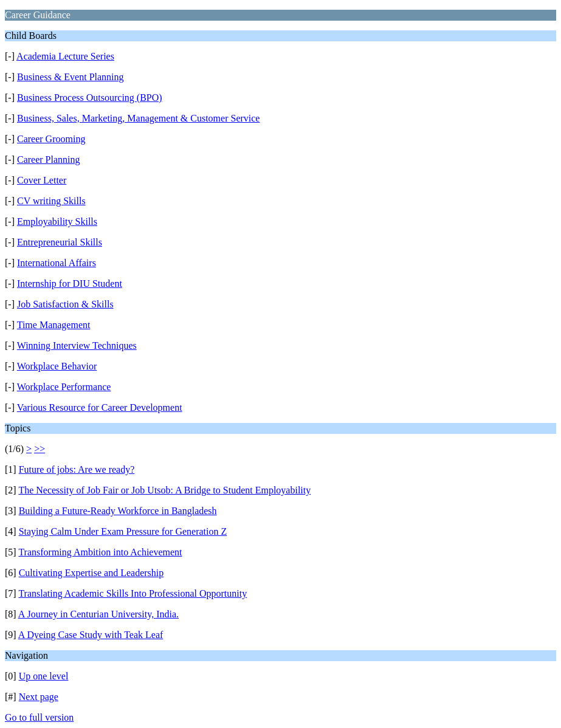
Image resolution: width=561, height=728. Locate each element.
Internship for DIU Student (70, 283)
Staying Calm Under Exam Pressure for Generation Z (123, 531)
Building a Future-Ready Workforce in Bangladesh (118, 511)
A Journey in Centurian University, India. (98, 614)
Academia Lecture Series (65, 56)
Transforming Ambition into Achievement (100, 552)
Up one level (44, 676)
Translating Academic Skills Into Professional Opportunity (133, 593)
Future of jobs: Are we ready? (77, 469)
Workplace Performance (64, 387)
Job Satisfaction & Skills (65, 304)
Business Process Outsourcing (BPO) (90, 98)
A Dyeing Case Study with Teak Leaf (91, 635)
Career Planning (49, 160)
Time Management (54, 325)
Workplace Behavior (57, 366)
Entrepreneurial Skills (60, 242)
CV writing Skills (51, 201)
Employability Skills (57, 221)
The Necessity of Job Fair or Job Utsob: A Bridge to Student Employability (164, 490)
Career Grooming (51, 139)
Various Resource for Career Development (100, 407)
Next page (39, 697)
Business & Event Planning (71, 77)
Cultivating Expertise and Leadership (91, 573)
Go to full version (39, 717)
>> (40, 449)
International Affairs (57, 263)
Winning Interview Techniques (77, 345)
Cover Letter (42, 180)
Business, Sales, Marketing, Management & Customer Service (138, 118)
